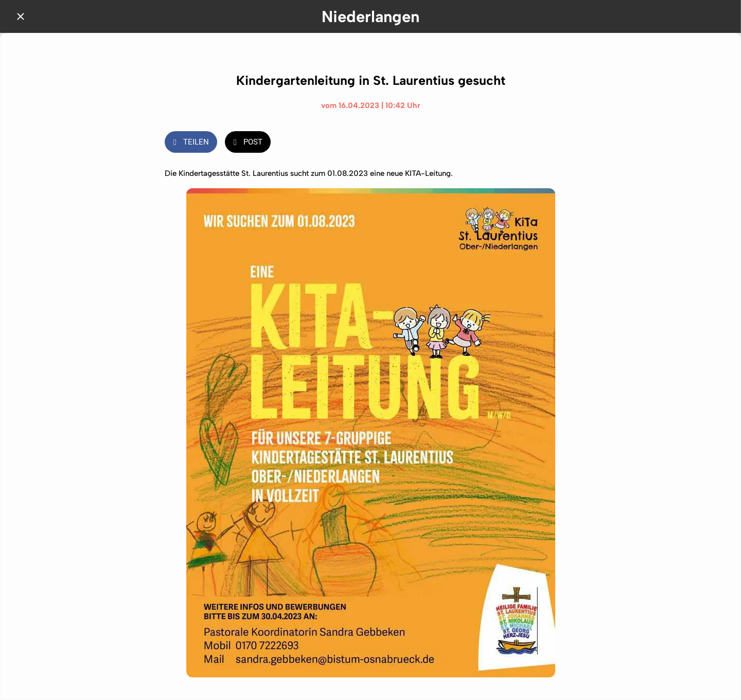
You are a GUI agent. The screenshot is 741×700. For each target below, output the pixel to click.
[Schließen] (21, 16)
